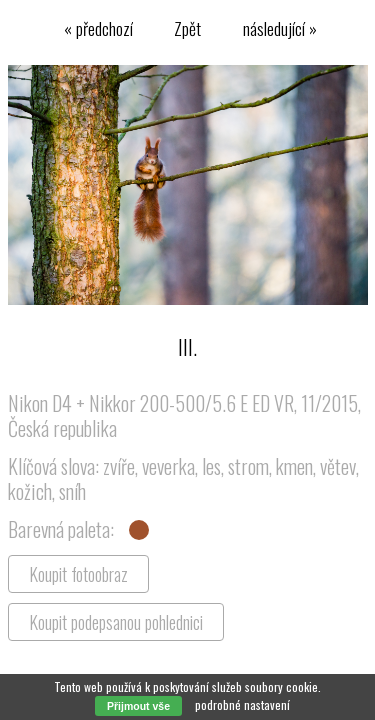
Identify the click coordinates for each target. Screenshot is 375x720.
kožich (30, 491)
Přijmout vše (138, 706)
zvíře (119, 466)
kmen (294, 466)
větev (338, 466)
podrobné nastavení (242, 704)
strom (248, 466)
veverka (168, 466)
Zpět (187, 28)
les (211, 466)
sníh (72, 491)
